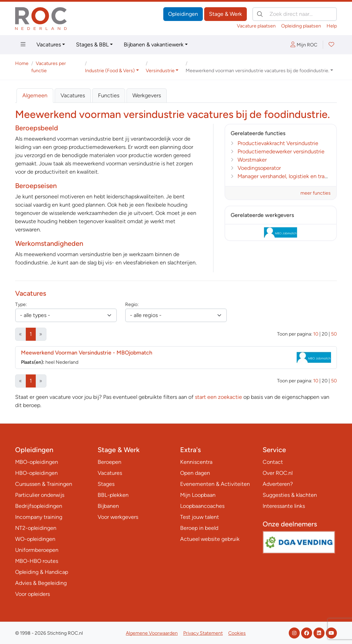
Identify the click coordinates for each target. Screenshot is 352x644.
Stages (106, 484)
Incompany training (39, 517)
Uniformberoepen (37, 550)
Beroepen (109, 462)
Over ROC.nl (278, 473)
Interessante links (284, 506)
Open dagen (195, 473)
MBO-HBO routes (37, 561)
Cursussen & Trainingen (44, 484)
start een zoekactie (218, 397)
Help (332, 26)
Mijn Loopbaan (198, 495)
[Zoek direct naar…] (295, 14)
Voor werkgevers (118, 517)
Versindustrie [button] (160, 71)
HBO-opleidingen (36, 473)
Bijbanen (108, 506)
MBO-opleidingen (37, 462)
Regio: (132, 304)
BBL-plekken (113, 495)
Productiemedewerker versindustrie (281, 151)
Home (22, 63)
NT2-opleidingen (36, 528)
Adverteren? (278, 484)
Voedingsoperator (259, 168)
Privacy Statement (203, 633)
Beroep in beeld (199, 528)
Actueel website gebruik (210, 539)
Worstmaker (252, 160)
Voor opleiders (32, 594)
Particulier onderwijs (40, 495)
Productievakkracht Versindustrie (278, 143)
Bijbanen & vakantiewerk (154, 45)
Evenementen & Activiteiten (215, 484)
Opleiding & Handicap (42, 572)
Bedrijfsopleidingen (39, 506)
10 (316, 334)
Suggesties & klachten (290, 495)
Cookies (237, 633)
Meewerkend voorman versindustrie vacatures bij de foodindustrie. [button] (257, 71)
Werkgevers (147, 95)
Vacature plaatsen (256, 26)
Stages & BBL (92, 45)
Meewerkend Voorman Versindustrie (87, 353)
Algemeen (35, 95)
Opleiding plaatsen (301, 26)
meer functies (316, 193)
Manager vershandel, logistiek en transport (289, 176)
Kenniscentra (196, 462)
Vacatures (49, 45)
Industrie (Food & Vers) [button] (110, 71)
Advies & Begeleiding (41, 583)
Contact (273, 462)
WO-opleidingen (35, 539)
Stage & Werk (225, 14)
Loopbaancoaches (202, 506)
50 (334, 334)
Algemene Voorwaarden (152, 633)
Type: (21, 304)
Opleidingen (183, 14)
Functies (109, 95)
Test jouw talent (200, 517)
